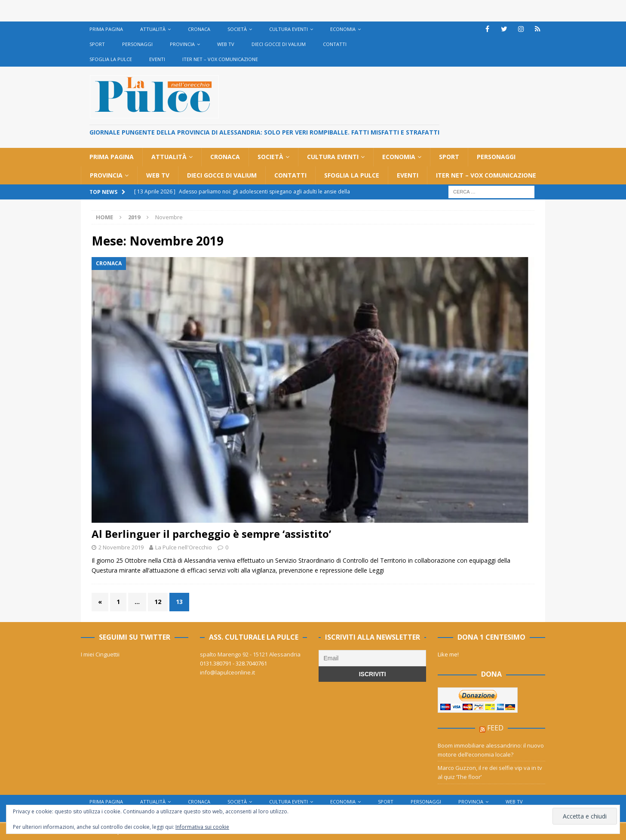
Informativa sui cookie (202, 827)
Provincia (182, 44)
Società (237, 29)
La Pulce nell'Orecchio (184, 547)
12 (158, 602)
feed (495, 728)
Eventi (157, 59)
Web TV (226, 44)
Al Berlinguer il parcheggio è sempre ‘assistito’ (211, 534)
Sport (97, 44)
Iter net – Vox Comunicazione (220, 59)
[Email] (372, 658)
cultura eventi (288, 29)
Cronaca (199, 29)
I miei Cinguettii (100, 654)
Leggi (376, 570)
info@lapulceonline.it (227, 672)
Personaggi (137, 44)
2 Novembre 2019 (121, 547)
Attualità (153, 29)
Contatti (335, 44)
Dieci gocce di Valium (279, 44)
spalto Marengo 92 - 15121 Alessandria (250, 654)
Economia (343, 29)
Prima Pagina (106, 29)
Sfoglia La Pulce (111, 59)
